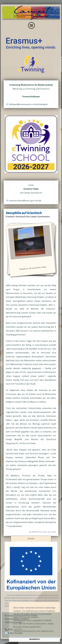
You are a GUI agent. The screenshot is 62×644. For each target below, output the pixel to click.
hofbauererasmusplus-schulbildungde (28, 104)
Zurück (31, 539)
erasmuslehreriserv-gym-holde (25, 201)
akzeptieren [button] (34, 639)
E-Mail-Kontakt (15, 633)
